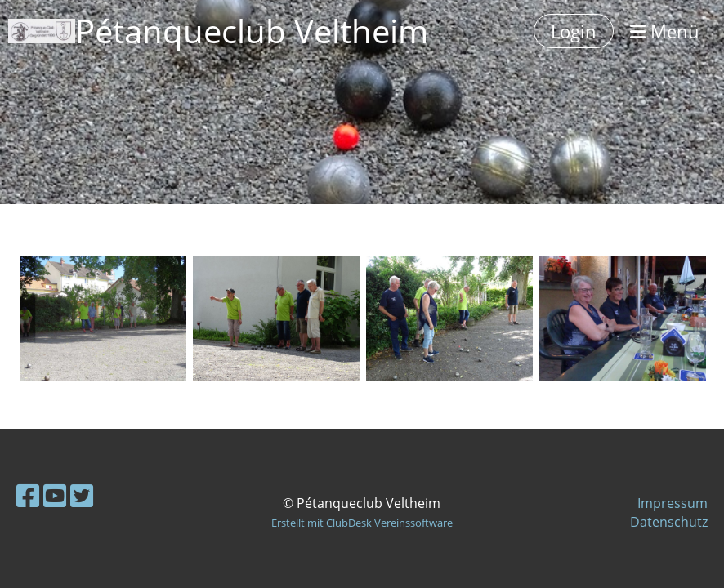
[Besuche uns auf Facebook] (28, 495)
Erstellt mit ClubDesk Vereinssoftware (362, 523)
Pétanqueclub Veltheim (252, 31)
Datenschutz (669, 522)
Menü (665, 31)
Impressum (673, 503)
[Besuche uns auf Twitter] (82, 495)
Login (574, 31)
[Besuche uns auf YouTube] (55, 495)
